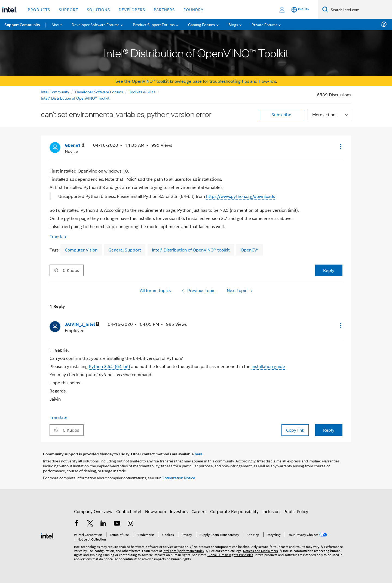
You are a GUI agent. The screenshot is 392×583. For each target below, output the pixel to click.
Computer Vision (81, 250)
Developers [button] (132, 9)
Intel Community (55, 92)
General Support (125, 250)
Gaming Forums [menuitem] (202, 24)
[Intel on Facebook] (76, 524)
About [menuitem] (57, 24)
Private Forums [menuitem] (264, 24)
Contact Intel (129, 511)
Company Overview (93, 511)
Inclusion (271, 511)
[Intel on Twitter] (90, 524)
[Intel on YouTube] (117, 524)
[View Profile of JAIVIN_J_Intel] (82, 324)
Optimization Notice (178, 478)
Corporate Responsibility (234, 511)
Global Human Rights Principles (230, 555)
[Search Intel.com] (360, 10)
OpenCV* (250, 250)
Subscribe (281, 114)
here (199, 454)
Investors (179, 511)
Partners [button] (164, 9)
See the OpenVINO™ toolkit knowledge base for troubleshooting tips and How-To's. (196, 81)
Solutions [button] (98, 9)
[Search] (325, 9)
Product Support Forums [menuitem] (154, 24)
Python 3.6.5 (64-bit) (109, 366)
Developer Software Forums (99, 92)
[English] (300, 10)
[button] (340, 146)
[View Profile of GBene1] (75, 145)
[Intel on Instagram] (130, 524)
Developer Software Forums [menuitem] (96, 24)
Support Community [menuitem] (22, 24)
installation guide (268, 366)
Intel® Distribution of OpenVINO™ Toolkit (75, 98)
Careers (199, 511)
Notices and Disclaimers (261, 550)
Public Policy (296, 511)
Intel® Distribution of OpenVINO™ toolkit (191, 250)
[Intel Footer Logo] (48, 535)
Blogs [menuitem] (233, 24)
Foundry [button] (194, 9)
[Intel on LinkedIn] (103, 524)
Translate (59, 236)
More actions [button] (325, 114)
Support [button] (68, 9)
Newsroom (156, 511)
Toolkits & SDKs (142, 92)
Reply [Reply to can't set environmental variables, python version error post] (329, 270)
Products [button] (39, 9)
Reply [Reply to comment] (329, 430)
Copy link (295, 430)
